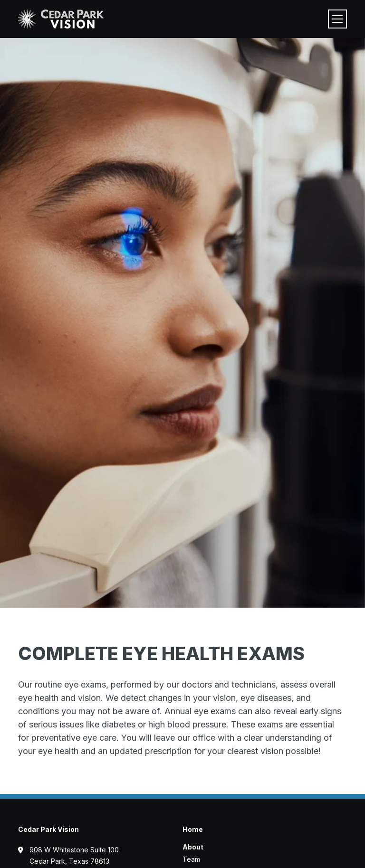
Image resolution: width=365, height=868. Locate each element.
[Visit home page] (61, 19)
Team (191, 859)
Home (193, 829)
